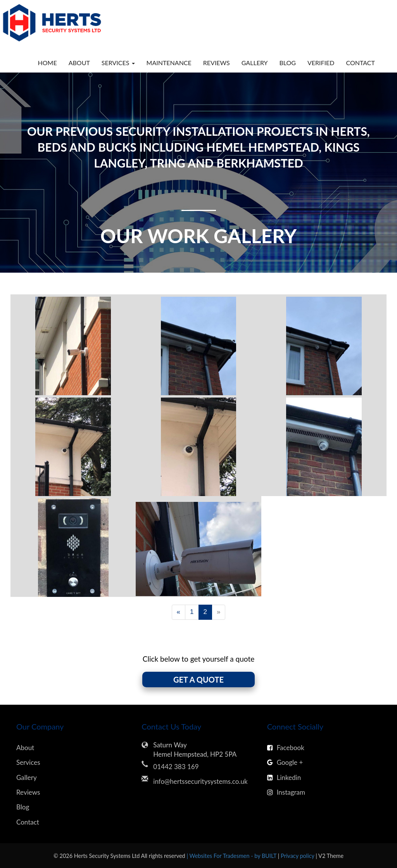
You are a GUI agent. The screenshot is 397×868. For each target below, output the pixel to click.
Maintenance (169, 63)
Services (28, 762)
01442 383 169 (176, 767)
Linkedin (284, 777)
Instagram (286, 792)
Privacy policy (298, 856)
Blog (287, 63)
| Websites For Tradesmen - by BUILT (232, 856)
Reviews (217, 63)
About (79, 63)
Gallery (255, 63)
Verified (321, 63)
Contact (361, 63)
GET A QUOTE (198, 680)
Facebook (286, 748)
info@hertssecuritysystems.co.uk (200, 781)
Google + (285, 762)
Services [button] (118, 63)
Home (47, 63)
